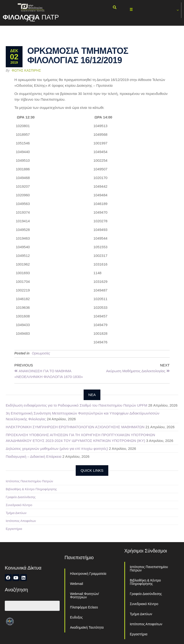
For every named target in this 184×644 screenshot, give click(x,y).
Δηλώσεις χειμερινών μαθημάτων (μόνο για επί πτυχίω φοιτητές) (57, 449)
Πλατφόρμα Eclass (84, 607)
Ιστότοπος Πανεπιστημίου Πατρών (29, 481)
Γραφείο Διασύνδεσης (21, 497)
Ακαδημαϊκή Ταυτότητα (87, 627)
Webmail (76, 584)
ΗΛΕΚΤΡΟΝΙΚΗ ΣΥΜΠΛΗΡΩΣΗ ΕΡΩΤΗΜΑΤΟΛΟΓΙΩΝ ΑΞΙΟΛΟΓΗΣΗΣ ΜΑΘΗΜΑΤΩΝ (75, 427)
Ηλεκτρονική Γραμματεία (88, 574)
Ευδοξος (76, 617)
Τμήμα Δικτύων (16, 513)
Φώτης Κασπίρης (26, 70)
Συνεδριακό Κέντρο (19, 505)
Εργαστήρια (14, 529)
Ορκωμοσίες (41, 353)
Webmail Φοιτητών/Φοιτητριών (84, 595)
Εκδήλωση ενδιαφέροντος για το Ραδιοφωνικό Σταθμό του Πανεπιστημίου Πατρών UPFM (77, 405)
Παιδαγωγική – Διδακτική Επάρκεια (34, 456)
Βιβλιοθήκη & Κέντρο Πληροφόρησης (31, 489)
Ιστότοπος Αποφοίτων (21, 521)
